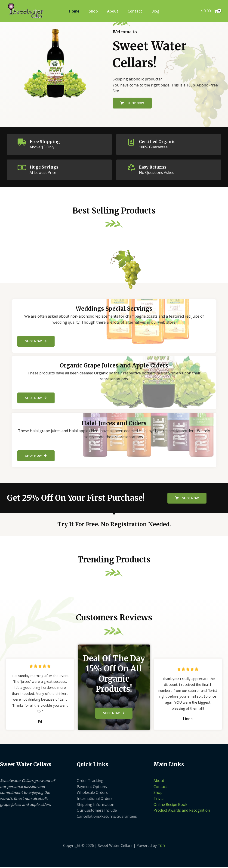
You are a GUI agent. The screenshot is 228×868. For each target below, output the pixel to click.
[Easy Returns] (131, 168)
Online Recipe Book (170, 805)
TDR (161, 846)
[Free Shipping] (22, 142)
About (113, 11)
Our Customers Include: (97, 811)
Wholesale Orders (92, 794)
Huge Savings (46, 167)
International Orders (95, 799)
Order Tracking (90, 782)
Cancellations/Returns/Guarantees (107, 817)
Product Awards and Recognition (182, 811)
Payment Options (92, 788)
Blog (155, 11)
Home (74, 11)
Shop (93, 11)
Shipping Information (96, 805)
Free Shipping (47, 142)
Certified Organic (160, 142)
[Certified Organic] (131, 142)
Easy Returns (155, 167)
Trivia (159, 799)
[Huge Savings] (22, 168)
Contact (135, 11)
